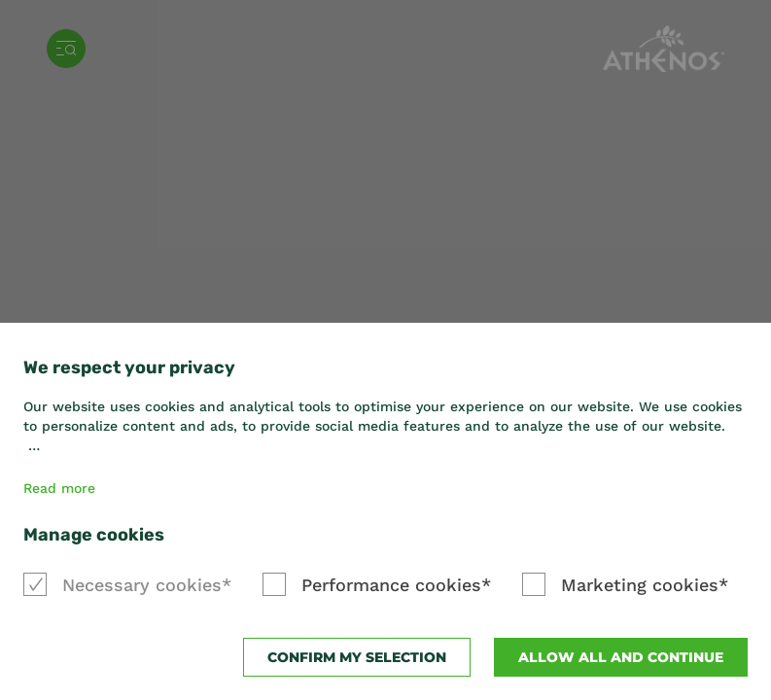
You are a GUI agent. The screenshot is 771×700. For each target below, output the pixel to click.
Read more (59, 488)
